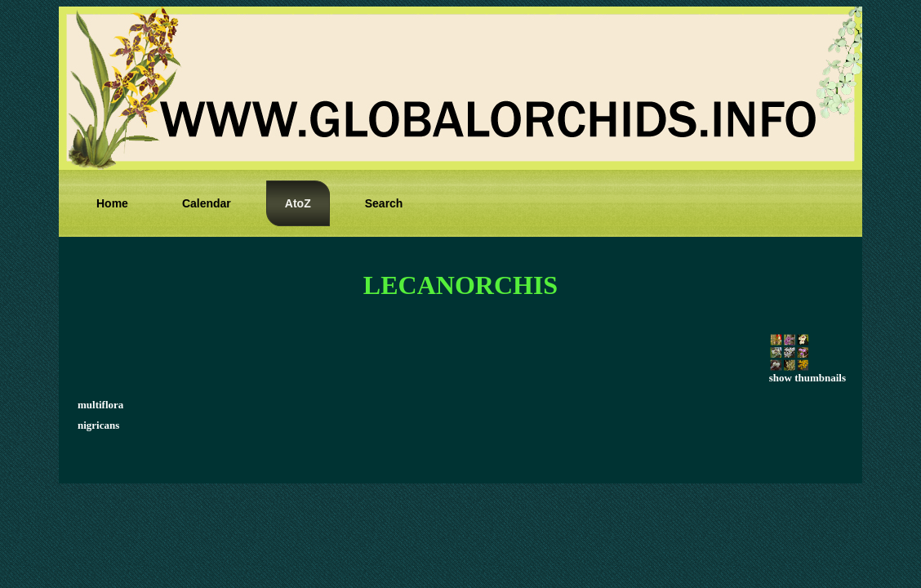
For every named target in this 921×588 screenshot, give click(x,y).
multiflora (100, 405)
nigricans (98, 425)
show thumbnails (808, 373)
